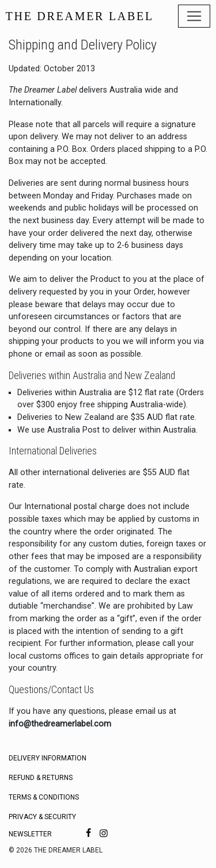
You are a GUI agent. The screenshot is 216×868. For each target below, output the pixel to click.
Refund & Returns (41, 778)
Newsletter (30, 834)
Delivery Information (48, 758)
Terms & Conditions (44, 797)
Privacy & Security (42, 817)
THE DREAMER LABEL (80, 16)
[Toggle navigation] (194, 16)
